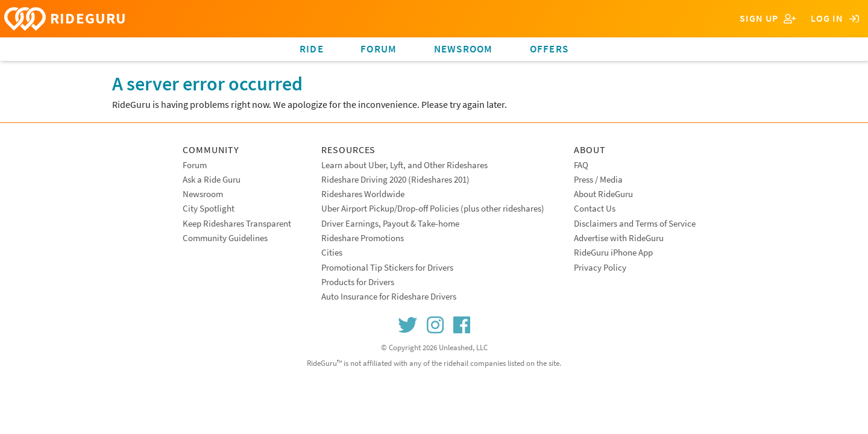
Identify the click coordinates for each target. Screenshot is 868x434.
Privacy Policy (600, 267)
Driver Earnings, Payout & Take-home (390, 223)
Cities (332, 252)
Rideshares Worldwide (363, 194)
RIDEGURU (65, 19)
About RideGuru (603, 194)
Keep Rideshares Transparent (237, 223)
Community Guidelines (225, 238)
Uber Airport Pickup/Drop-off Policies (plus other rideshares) (433, 208)
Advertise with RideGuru (619, 238)
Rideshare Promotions (363, 238)
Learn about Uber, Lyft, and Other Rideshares (404, 165)
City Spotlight (209, 208)
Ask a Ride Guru (212, 179)
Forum (379, 49)
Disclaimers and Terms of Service (635, 223)
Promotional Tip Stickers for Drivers (387, 267)
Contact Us (595, 208)
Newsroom (464, 49)
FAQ (581, 165)
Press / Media (598, 179)
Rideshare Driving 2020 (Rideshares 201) (395, 179)
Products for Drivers (358, 282)
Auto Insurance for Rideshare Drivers (389, 296)
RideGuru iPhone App (613, 252)
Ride (312, 49)
